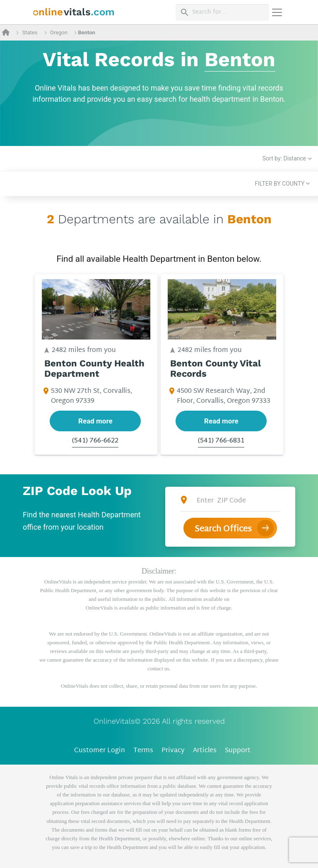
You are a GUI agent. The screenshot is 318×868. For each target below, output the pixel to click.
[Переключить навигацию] (277, 12)
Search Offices (223, 529)
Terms (143, 751)
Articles (205, 751)
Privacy (173, 751)
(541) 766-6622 (95, 441)
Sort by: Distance (284, 158)
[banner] (74, 12)
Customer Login (100, 751)
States (30, 32)
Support (238, 751)
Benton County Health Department (94, 369)
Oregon (59, 32)
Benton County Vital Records (216, 369)
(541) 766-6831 (221, 441)
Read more (95, 421)
